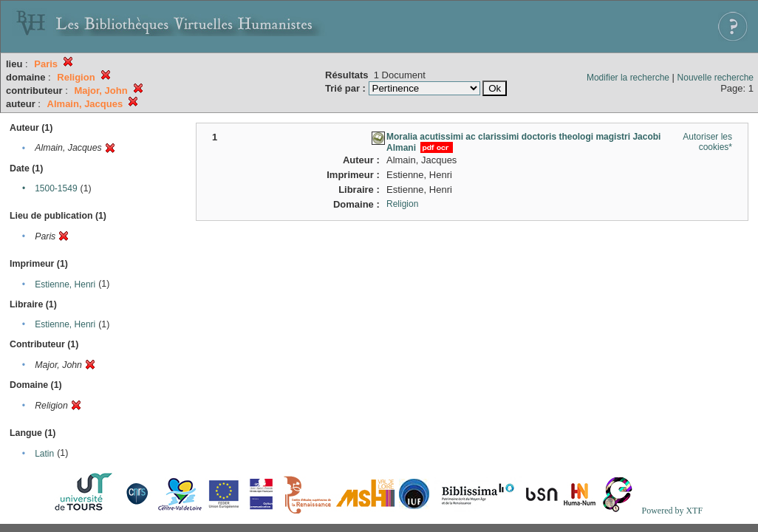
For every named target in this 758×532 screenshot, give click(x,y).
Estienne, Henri (65, 284)
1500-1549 (56, 188)
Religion (402, 204)
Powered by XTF (672, 511)
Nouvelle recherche (716, 78)
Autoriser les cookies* (707, 142)
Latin (44, 454)
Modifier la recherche (628, 78)
